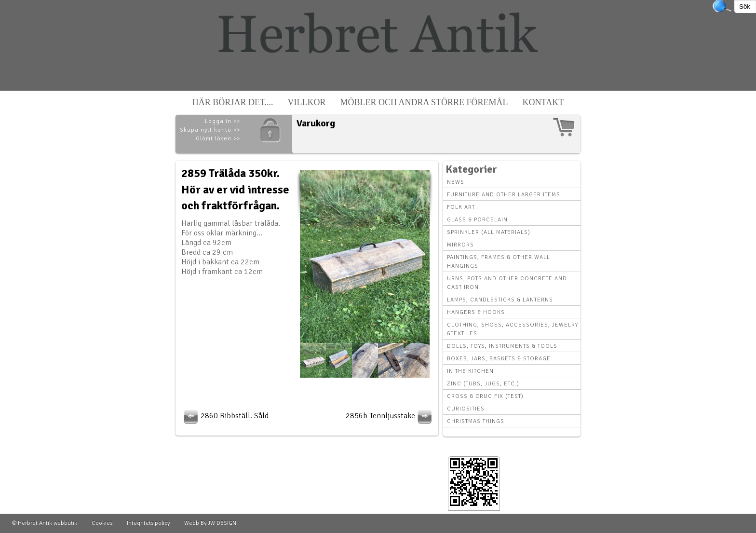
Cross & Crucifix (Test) (485, 396)
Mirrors (460, 245)
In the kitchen (470, 371)
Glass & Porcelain (477, 220)
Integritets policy (148, 523)
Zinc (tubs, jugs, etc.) (483, 384)
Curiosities (466, 409)
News (456, 182)
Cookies (102, 523)
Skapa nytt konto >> (210, 130)
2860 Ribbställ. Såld (225, 416)
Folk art (461, 207)
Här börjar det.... (233, 102)
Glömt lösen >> (218, 139)
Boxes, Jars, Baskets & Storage (499, 359)
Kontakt (543, 102)
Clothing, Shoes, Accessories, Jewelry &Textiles (513, 329)
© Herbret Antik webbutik (45, 523)
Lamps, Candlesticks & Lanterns (500, 300)
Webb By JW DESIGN (210, 523)
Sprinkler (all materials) (489, 232)
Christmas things (476, 421)
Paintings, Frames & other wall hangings (499, 262)
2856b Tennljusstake (390, 416)
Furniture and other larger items (504, 195)
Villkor (307, 102)
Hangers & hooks (476, 312)
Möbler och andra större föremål (424, 102)
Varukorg (316, 123)
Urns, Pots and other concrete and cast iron (507, 283)
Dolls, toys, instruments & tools (502, 346)
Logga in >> (223, 121)
